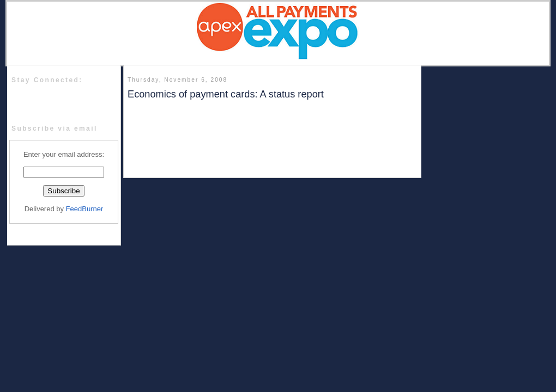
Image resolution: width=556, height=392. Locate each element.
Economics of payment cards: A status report (226, 94)
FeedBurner (85, 209)
